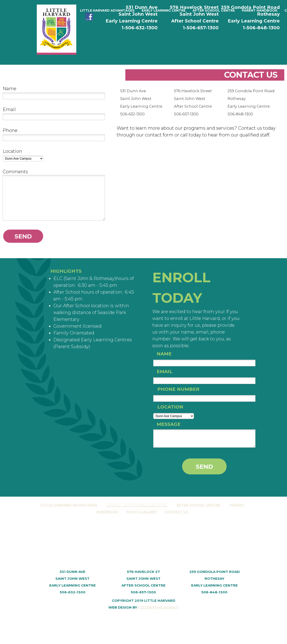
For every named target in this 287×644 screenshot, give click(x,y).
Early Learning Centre (137, 505)
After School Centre (198, 505)
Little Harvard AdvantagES (69, 505)
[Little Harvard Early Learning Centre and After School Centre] (57, 30)
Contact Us (176, 512)
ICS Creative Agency (158, 607)
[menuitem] (107, 10)
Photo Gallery (142, 512)
